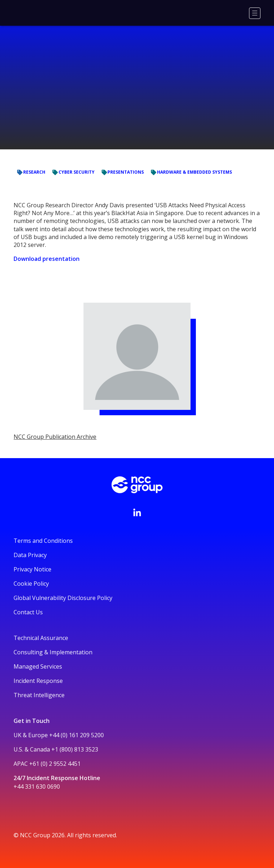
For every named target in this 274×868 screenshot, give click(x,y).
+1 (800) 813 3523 (75, 749)
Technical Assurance (41, 638)
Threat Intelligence (39, 695)
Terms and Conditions (43, 541)
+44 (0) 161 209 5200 (77, 735)
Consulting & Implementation (53, 652)
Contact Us (28, 612)
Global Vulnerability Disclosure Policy (63, 598)
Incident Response (38, 681)
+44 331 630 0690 (37, 787)
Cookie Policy (31, 584)
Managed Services (38, 666)
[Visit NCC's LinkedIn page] (137, 512)
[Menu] (255, 13)
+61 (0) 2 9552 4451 (55, 764)
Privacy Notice (32, 569)
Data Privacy (30, 555)
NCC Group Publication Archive (55, 437)
